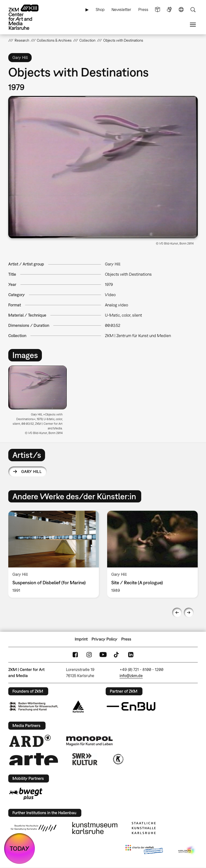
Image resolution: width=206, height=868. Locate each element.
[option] (40, 402)
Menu (193, 25)
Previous (177, 613)
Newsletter (121, 9)
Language (181, 10)
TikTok (117, 655)
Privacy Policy (104, 639)
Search (193, 10)
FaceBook (75, 655)
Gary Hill (31, 472)
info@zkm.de (131, 676)
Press (143, 9)
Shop (100, 9)
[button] (103, 167)
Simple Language (158, 10)
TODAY (19, 848)
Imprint (81, 639)
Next (189, 613)
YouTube (103, 655)
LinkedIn (131, 655)
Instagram (89, 655)
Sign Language (169, 10)
